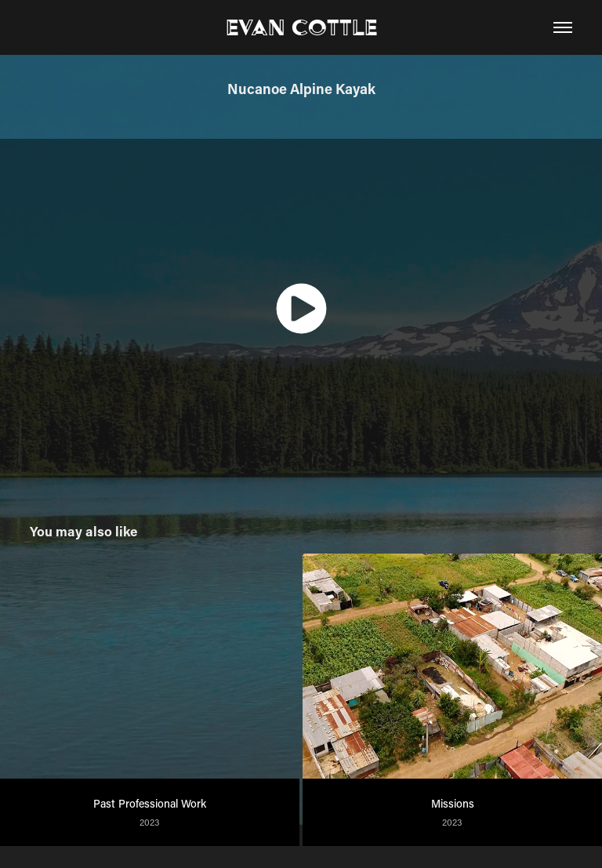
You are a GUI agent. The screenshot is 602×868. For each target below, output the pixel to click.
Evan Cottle (301, 27)
